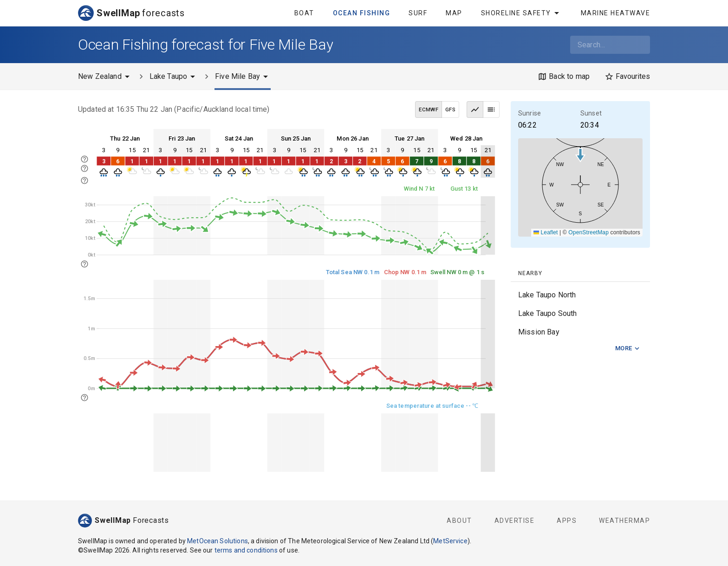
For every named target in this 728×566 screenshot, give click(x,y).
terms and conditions (246, 550)
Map (454, 13)
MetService (450, 541)
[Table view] (491, 109)
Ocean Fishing (362, 13)
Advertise (515, 521)
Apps (567, 521)
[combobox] (610, 45)
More (628, 349)
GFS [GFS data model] (450, 109)
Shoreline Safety (522, 13)
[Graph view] (475, 109)
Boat (304, 13)
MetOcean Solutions (218, 541)
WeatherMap (624, 521)
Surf (418, 13)
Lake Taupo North (547, 295)
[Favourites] (627, 77)
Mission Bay (539, 332)
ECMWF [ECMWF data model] (429, 109)
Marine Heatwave (616, 13)
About (459, 521)
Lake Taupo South (547, 313)
